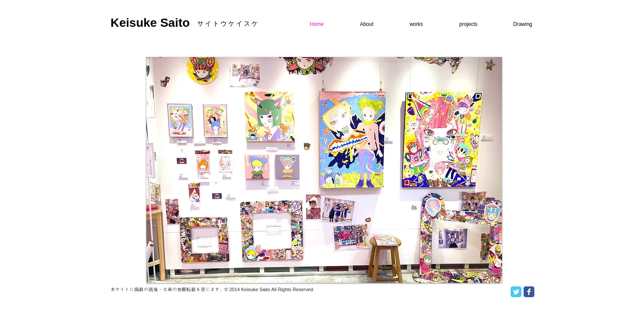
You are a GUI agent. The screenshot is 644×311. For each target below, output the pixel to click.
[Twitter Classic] (516, 292)
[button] (324, 170)
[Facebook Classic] (529, 292)
